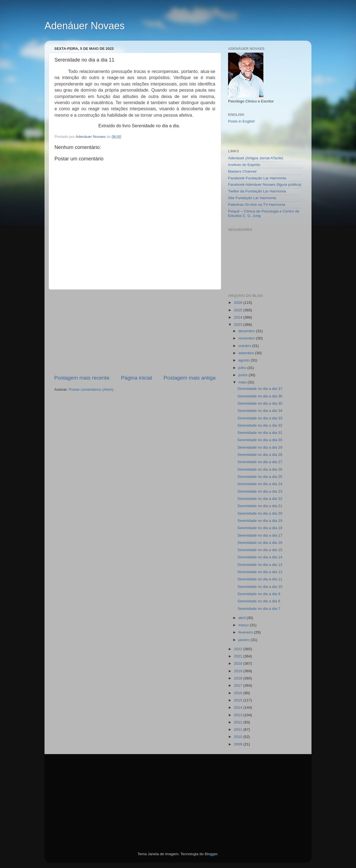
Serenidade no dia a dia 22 (260, 499)
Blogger (211, 854)
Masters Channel (242, 171)
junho (243, 375)
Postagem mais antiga (190, 378)
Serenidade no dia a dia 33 (260, 418)
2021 (239, 656)
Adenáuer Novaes (85, 26)
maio (243, 382)
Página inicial (136, 378)
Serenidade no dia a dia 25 (260, 477)
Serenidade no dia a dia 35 (260, 403)
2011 (239, 729)
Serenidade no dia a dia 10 (260, 587)
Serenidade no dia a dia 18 (260, 528)
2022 (239, 649)
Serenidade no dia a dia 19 (260, 521)
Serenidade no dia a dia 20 (260, 513)
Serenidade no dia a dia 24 (260, 484)
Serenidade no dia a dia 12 (260, 572)
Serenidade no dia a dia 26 (260, 469)
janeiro (244, 640)
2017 (239, 685)
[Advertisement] (135, 332)
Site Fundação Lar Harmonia (252, 198)
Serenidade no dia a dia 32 (260, 425)
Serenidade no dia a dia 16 (260, 543)
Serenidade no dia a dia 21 (260, 506)
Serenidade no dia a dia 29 (260, 447)
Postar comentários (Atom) (91, 389)
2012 (239, 722)
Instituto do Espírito (244, 165)
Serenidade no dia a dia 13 (260, 565)
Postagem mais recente (82, 378)
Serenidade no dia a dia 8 (259, 601)
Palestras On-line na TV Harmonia (257, 205)
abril (242, 618)
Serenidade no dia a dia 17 (260, 535)
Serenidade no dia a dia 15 (260, 550)
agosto (244, 360)
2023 (239, 325)
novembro (247, 338)
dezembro (247, 331)
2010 (239, 737)
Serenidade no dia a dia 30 (260, 440)
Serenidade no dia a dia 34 (260, 411)
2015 (239, 700)
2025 (239, 310)
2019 (239, 671)
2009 (239, 744)
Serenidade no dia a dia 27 (260, 462)
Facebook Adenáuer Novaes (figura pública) (265, 184)
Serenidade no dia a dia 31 (260, 433)
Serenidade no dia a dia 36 (260, 396)
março (244, 625)
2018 (239, 678)
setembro (247, 353)
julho (243, 368)
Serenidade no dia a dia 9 (259, 594)
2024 (239, 317)
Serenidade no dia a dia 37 (260, 389)
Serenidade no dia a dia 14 (260, 557)
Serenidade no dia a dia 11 (260, 579)
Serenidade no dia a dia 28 (260, 455)
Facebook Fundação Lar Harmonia (257, 178)
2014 (239, 707)
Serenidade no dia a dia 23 (260, 491)
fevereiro (246, 632)
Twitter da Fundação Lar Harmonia (257, 191)
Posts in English (241, 121)
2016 (239, 693)
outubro (245, 346)
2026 (239, 303)
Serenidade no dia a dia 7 (259, 609)
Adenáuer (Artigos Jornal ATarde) (256, 158)
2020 (239, 663)
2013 (239, 715)
